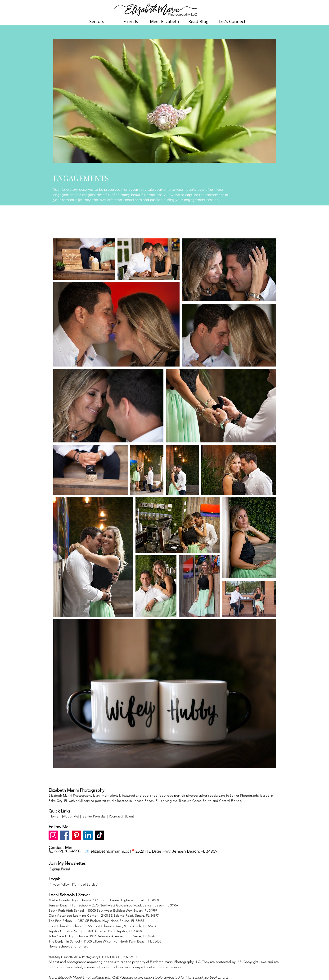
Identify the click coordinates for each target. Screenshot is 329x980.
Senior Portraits (94, 816)
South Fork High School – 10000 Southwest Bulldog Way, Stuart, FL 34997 (103, 910)
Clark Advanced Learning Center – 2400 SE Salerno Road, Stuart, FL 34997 (104, 915)
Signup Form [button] (59, 869)
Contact (116, 816)
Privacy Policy (59, 884)
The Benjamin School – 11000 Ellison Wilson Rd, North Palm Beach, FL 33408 (105, 941)
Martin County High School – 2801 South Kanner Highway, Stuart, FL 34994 (104, 900)
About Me (71, 816)
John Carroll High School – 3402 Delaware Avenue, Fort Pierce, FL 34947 (102, 936)
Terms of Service (85, 884)
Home (54, 816)
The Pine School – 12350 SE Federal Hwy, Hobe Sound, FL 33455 (96, 921)
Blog (130, 816)
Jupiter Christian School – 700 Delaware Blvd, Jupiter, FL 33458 (95, 931)
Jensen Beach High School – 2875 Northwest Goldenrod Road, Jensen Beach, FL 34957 (113, 905)
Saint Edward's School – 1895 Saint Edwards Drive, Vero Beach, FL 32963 (102, 926)
